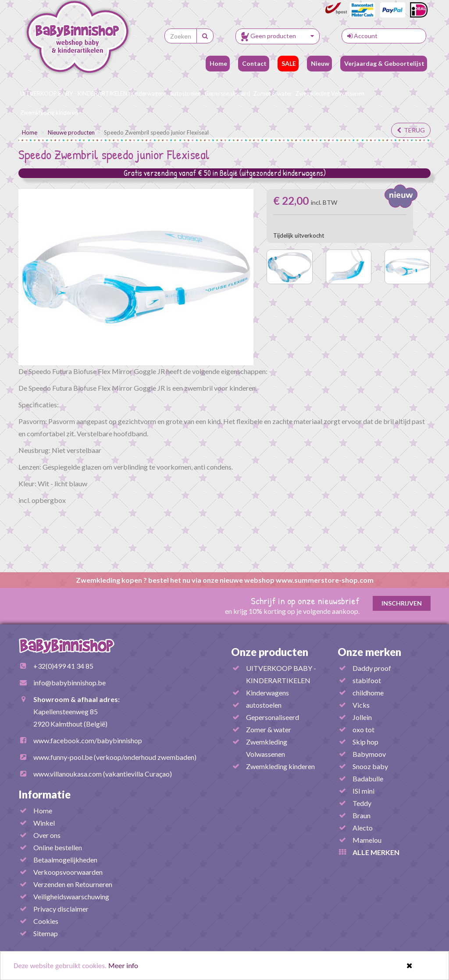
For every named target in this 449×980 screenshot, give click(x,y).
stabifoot (367, 680)
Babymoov (369, 754)
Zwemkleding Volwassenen (330, 93)
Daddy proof (372, 668)
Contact (254, 63)
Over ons (47, 835)
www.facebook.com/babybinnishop (88, 740)
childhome (368, 693)
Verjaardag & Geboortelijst (384, 63)
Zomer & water (273, 93)
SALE (288, 63)
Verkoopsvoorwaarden (68, 872)
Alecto (363, 828)
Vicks (361, 705)
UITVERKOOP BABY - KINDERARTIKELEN (74, 93)
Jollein (362, 717)
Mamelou (367, 840)
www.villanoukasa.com (68, 774)
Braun (362, 815)
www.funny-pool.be (63, 757)
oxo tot (363, 729)
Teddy (362, 803)
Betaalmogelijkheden (65, 860)
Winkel (44, 823)
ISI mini (363, 791)
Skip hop (365, 742)
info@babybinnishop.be (69, 682)
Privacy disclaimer (61, 909)
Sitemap (46, 933)
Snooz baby (370, 766)
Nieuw (319, 63)
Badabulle (368, 779)
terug (411, 130)
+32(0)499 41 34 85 (63, 666)
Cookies (46, 921)
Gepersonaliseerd (227, 93)
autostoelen (185, 93)
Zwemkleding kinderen (49, 113)
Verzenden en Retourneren (73, 884)
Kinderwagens (149, 93)
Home (218, 63)
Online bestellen (58, 847)
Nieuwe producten (71, 132)
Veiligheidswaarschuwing (71, 896)
